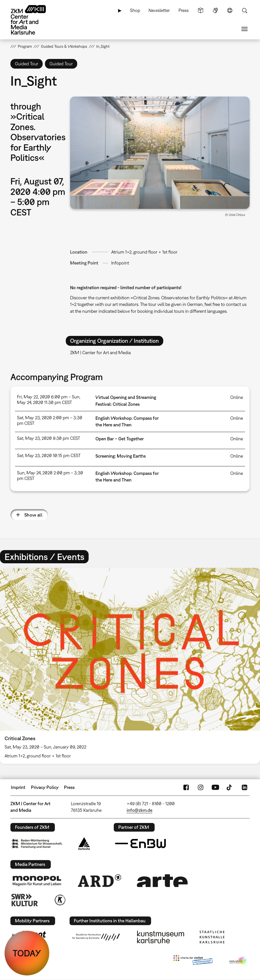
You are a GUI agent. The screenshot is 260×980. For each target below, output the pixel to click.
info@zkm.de (140, 810)
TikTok (230, 787)
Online (237, 397)
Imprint (18, 787)
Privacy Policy (45, 787)
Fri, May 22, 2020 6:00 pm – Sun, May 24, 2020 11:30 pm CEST (49, 400)
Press (184, 10)
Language (230, 10)
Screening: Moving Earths (121, 456)
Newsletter (159, 10)
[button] (160, 153)
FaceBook (186, 787)
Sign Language (215, 10)
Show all (34, 515)
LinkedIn (245, 787)
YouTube (215, 787)
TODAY (27, 953)
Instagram (201, 787)
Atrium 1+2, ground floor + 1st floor (144, 252)
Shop (135, 10)
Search (245, 10)
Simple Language (201, 10)
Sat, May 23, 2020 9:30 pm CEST (48, 438)
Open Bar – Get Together (120, 439)
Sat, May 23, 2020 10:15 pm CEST (49, 455)
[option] (130, 666)
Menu (245, 29)
